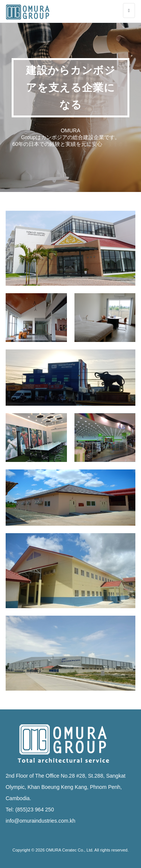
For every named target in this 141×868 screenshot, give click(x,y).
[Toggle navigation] (129, 10)
